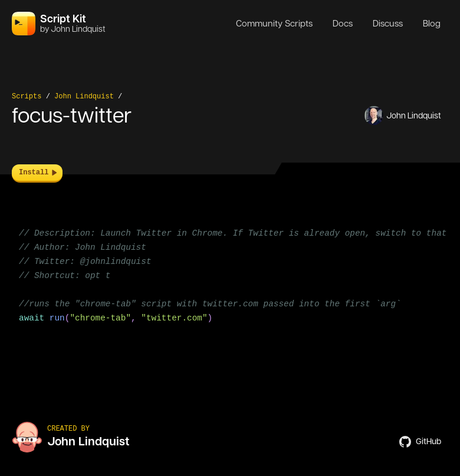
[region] (230, 283)
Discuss (388, 24)
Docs (343, 24)
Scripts (27, 97)
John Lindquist (84, 97)
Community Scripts (274, 24)
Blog (432, 24)
